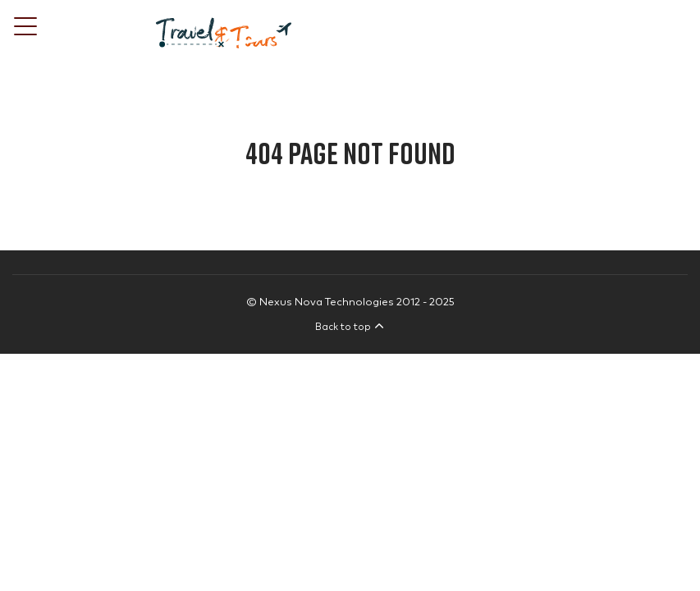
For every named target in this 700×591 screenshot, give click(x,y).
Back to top (350, 327)
